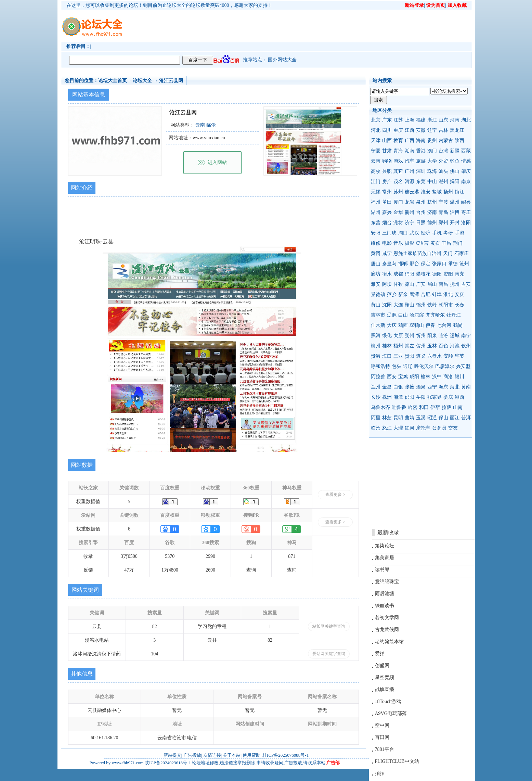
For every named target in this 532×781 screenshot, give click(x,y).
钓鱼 (455, 161)
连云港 (412, 192)
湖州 (376, 212)
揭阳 (455, 182)
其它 (398, 171)
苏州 (398, 192)
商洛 (448, 377)
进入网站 (217, 162)
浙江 (432, 120)
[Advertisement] (306, 26)
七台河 (444, 325)
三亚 (398, 356)
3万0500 (129, 556)
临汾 (443, 336)
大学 (432, 161)
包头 (397, 366)
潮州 (443, 182)
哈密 (413, 407)
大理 (398, 428)
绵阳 (410, 274)
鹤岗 (458, 325)
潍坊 (398, 223)
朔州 (410, 336)
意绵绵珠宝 (387, 582)
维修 (376, 243)
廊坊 (376, 274)
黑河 (376, 336)
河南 (455, 120)
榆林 (426, 377)
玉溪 (421, 418)
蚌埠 (437, 295)
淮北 (448, 295)
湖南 (410, 151)
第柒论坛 (385, 546)
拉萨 (446, 407)
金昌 (387, 387)
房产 (387, 182)
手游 (459, 233)
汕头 (443, 171)
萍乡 (392, 295)
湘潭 (398, 397)
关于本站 (232, 755)
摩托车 (423, 428)
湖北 (466, 120)
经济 (426, 233)
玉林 (432, 346)
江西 (410, 130)
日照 (421, 223)
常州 (387, 192)
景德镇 (378, 295)
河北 (376, 130)
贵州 (432, 140)
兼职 (387, 171)
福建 (421, 120)
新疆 (455, 151)
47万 (129, 570)
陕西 (459, 140)
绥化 (387, 336)
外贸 (443, 161)
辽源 (392, 315)
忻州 (421, 336)
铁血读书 (385, 606)
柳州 (376, 346)
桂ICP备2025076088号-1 (286, 755)
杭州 (432, 202)
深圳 (421, 171)
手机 (437, 233)
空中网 (382, 725)
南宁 (466, 336)
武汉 (414, 233)
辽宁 (432, 130)
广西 (410, 140)
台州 (421, 212)
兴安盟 (463, 366)
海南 (421, 140)
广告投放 (192, 755)
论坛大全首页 (113, 81)
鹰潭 (414, 295)
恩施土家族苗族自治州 (417, 253)
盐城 (437, 192)
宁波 (443, 202)
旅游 (421, 161)
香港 (421, 151)
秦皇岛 (389, 264)
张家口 (439, 264)
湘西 (459, 397)
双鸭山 (417, 325)
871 (292, 556)
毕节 (459, 356)
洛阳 (466, 223)
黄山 (376, 305)
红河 (410, 428)
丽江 (455, 418)
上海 (410, 120)
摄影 (410, 243)
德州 (432, 223)
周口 (403, 233)
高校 (376, 171)
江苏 (398, 120)
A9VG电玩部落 (391, 713)
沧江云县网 (171, 81)
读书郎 (382, 570)
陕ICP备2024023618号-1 (168, 763)
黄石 (435, 243)
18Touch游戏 (388, 701)
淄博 (455, 212)
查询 (251, 570)
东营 (376, 223)
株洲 (387, 397)
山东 (443, 120)
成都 (398, 274)
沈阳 (387, 305)
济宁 (410, 223)
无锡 (376, 192)
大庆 (392, 325)
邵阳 (410, 397)
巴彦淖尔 (445, 366)
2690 (210, 570)
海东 (443, 387)
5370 (170, 556)
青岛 (443, 212)
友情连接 (212, 755)
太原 (398, 336)
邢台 (414, 264)
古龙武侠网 (387, 630)
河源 (410, 182)
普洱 (466, 418)
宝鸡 (403, 377)
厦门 (398, 202)
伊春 (430, 325)
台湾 (443, 151)
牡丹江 (454, 315)
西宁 (432, 387)
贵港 (376, 356)
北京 (376, 120)
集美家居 (385, 558)
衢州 (410, 212)
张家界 (434, 397)
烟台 (387, 223)
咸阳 (414, 377)
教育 (398, 140)
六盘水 (434, 356)
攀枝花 (423, 274)
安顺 (448, 356)
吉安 (466, 284)
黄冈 (376, 253)
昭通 (432, 418)
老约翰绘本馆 (389, 642)
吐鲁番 (399, 407)
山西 (387, 140)
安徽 (421, 130)
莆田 (387, 202)
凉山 (410, 284)
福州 (376, 202)
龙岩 (410, 202)
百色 (443, 346)
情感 (466, 161)
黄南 (466, 387)
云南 (376, 161)
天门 (448, 253)
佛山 (455, 171)
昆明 (398, 418)
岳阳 (421, 397)
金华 (398, 212)
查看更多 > (335, 495)
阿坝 (387, 284)
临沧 (376, 428)
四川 (387, 130)
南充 (459, 274)
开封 (455, 223)
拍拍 (380, 773)
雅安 (376, 284)
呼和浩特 (380, 366)
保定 (426, 264)
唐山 (376, 264)
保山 (443, 418)
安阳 (376, 233)
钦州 (466, 346)
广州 (410, 171)
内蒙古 (446, 140)
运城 (455, 336)
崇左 (410, 346)
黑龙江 (457, 130)
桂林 (387, 346)
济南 (432, 212)
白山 (403, 315)
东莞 (421, 182)
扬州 (448, 192)
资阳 (448, 274)
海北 (455, 387)
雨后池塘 (385, 594)
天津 (376, 140)
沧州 (464, 264)
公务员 (439, 428)
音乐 (398, 243)
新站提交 (172, 755)
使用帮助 (251, 755)
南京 (466, 182)
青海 (398, 151)
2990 (210, 556)
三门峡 (389, 233)
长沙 (376, 397)
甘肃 (387, 151)
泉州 (421, 202)
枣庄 (466, 212)
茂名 (398, 182)
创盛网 (382, 665)
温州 (455, 202)
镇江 (459, 192)
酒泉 (421, 387)
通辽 (408, 366)
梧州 (398, 346)
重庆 (398, 130)
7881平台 (385, 749)
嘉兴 (387, 212)
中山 (432, 182)
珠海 (432, 171)
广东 (387, 120)
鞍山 (410, 305)
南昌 (443, 284)
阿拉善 (378, 377)
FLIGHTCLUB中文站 (397, 761)
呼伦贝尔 (424, 366)
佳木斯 (378, 325)
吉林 (443, 130)
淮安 (426, 192)
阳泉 (432, 336)
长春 (459, 305)
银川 (459, 377)
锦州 (421, 305)
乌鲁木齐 (380, 407)
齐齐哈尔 (435, 315)
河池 (455, 346)
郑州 (443, 223)
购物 (387, 161)
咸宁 (387, 253)
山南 (458, 407)
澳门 (432, 151)
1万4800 (170, 570)
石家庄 (462, 253)
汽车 (410, 161)
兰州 (376, 387)
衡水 (387, 274)
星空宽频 (385, 677)
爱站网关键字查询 (329, 654)
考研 (448, 233)
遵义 (421, 356)
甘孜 (398, 284)
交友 (453, 428)
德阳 (437, 274)
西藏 (466, 151)
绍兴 (466, 202)
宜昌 (446, 243)
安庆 (459, 295)
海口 (387, 356)
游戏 (398, 161)
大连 (398, 305)
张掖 (410, 387)
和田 (424, 407)
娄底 (448, 397)
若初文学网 (387, 618)
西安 (392, 377)
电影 (387, 243)
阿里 (376, 418)
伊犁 (435, 407)
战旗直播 (385, 689)
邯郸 (403, 264)
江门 (376, 182)
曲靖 (410, 418)
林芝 (387, 418)
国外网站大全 (282, 60)
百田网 (382, 737)
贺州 (421, 346)
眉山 (432, 284)
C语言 (422, 243)
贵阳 (410, 356)
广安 (421, 284)
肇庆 (466, 171)
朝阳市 (446, 305)
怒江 (387, 428)
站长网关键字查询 (329, 626)
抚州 (455, 284)
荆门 (458, 243)
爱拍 (380, 654)
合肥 (426, 295)
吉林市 (378, 315)
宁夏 (376, 151)
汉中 (437, 377)
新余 (403, 295)
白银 (398, 387)
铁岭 (432, 305)
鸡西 (403, 325)
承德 (453, 264)
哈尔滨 (417, 315)
